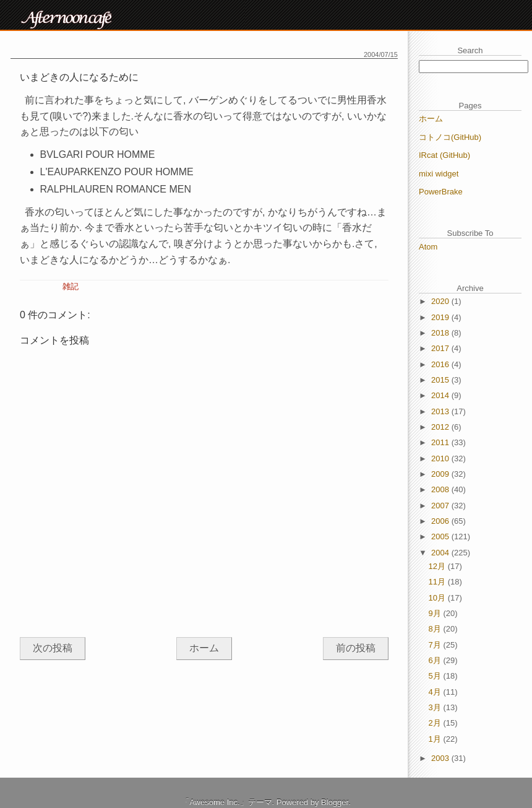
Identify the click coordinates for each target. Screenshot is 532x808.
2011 (441, 442)
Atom (428, 247)
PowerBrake (441, 192)
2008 (441, 489)
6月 (436, 660)
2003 (441, 758)
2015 (441, 380)
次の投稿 (53, 648)
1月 (436, 739)
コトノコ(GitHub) (450, 137)
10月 (438, 598)
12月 (438, 566)
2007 (441, 506)
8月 (436, 629)
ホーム (204, 648)
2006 (441, 521)
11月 (438, 582)
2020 (441, 301)
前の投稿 (356, 648)
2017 (441, 348)
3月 (436, 707)
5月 (436, 676)
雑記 (71, 286)
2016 (441, 364)
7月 (436, 645)
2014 (441, 395)
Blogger (335, 802)
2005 (441, 536)
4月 (436, 692)
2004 (441, 553)
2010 (441, 458)
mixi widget (439, 174)
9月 (436, 613)
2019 (441, 317)
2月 (436, 723)
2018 (441, 333)
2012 (441, 427)
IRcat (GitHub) (444, 155)
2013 (441, 411)
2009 (441, 474)
